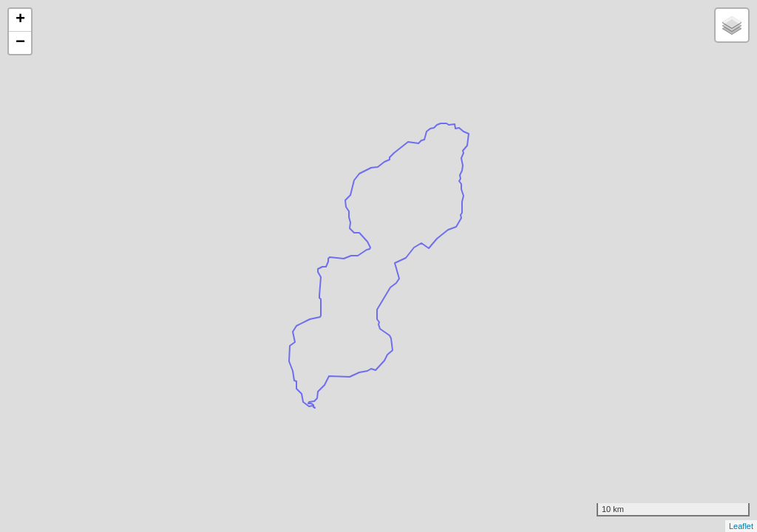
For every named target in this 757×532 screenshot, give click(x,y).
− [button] (20, 43)
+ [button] (20, 20)
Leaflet (741, 526)
